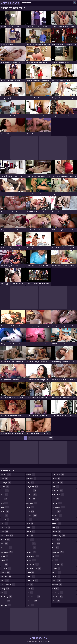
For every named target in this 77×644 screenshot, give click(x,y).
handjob (31, 491)
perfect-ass (57, 491)
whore (56, 601)
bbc (4, 499)
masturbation (33, 556)
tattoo (56, 544)
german (6, 601)
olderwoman (58, 474)
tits (56, 556)
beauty (5, 511)
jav (29, 519)
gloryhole (31, 479)
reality (56, 511)
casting (5, 519)
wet (55, 589)
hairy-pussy (32, 487)
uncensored (58, 564)
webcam (57, 585)
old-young (32, 601)
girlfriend (6, 605)
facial (5, 580)
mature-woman (34, 568)
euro (4, 564)
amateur (6, 474)
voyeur (56, 580)
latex (30, 536)
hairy (30, 483)
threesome (58, 552)
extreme (5, 572)
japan (30, 511)
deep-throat (7, 536)
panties (56, 479)
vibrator (56, 572)
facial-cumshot (8, 585)
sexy (56, 527)
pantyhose (57, 483)
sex (56, 519)
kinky (30, 523)
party (55, 487)
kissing (31, 527)
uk (55, 560)
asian (5, 491)
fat (4, 593)
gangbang (6, 597)
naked (30, 572)
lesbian (31, 544)
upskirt (56, 568)
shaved (56, 532)
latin (30, 540)
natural (31, 576)
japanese (31, 515)
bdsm (5, 507)
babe (5, 495)
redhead (57, 515)
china (4, 532)
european (6, 568)
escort (5, 560)
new (30, 585)
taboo (56, 540)
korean (31, 532)
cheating (6, 527)
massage (31, 552)
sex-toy (57, 523)
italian (30, 507)
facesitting (6, 576)
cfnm (4, 523)
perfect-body (58, 495)
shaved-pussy (59, 536)
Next (51, 438)
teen (56, 548)
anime (5, 487)
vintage (56, 576)
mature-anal (33, 564)
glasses (31, 474)
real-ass (57, 503)
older (30, 605)
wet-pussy (57, 593)
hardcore (32, 495)
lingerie (31, 548)
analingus (6, 483)
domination (7, 552)
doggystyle (7, 548)
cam (4, 515)
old (30, 593)
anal (4, 479)
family (5, 589)
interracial (32, 503)
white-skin (57, 597)
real (55, 499)
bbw (4, 503)
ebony (5, 556)
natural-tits (32, 580)
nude (30, 589)
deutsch (5, 540)
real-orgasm (58, 507)
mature (31, 560)
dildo (5, 544)
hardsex (31, 499)
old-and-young (34, 597)
